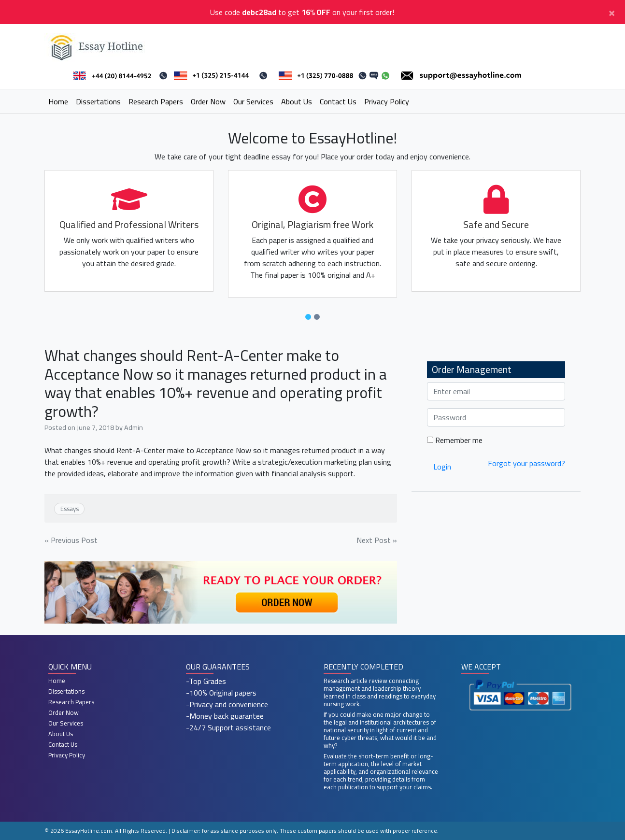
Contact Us (338, 101)
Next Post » (377, 540)
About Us (297, 101)
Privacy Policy (387, 101)
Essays (70, 509)
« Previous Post (71, 540)
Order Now (208, 101)
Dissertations (98, 101)
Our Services (253, 101)
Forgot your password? (526, 463)
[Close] (612, 12)
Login (442, 467)
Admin (134, 427)
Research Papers (156, 101)
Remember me (455, 440)
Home (58, 101)
